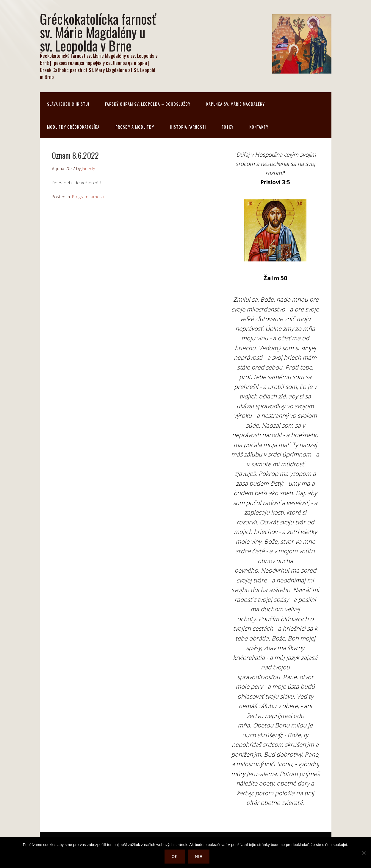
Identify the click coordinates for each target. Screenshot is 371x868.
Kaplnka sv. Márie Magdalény (235, 104)
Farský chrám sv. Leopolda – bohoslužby (148, 104)
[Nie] (364, 853)
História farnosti (188, 127)
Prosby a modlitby (135, 127)
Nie (199, 857)
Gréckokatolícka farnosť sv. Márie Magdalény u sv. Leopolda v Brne (98, 32)
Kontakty (259, 127)
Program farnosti (88, 197)
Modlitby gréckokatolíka (73, 127)
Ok (175, 857)
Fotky (228, 127)
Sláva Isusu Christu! (68, 104)
